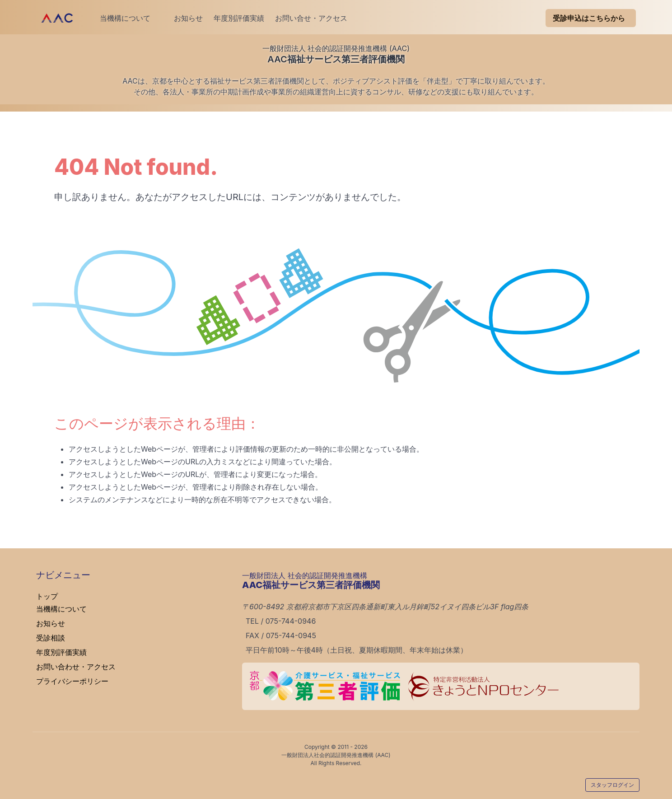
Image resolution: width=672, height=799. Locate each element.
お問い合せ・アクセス (311, 18)
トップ (47, 596)
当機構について (125, 18)
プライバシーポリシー (72, 681)
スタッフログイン (612, 785)
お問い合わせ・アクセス (76, 667)
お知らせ (181, 18)
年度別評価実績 (239, 18)
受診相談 (51, 638)
